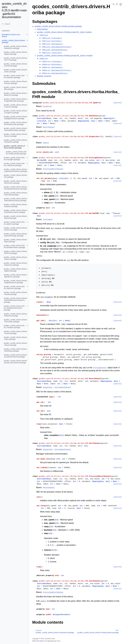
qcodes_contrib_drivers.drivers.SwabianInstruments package (14, 308)
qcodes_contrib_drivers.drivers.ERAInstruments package (15, 123)
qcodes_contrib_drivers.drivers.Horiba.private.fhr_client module (64, 32)
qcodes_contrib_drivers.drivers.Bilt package (15, 88)
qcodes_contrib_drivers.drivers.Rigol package (15, 241)
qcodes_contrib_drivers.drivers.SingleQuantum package (15, 282)
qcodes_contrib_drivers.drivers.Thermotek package (15, 321)
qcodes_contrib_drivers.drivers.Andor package (15, 71)
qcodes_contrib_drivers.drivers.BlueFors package (15, 94)
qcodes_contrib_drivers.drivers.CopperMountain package (15, 100)
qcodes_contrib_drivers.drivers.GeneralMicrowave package (15, 129)
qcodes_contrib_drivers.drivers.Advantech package (15, 47)
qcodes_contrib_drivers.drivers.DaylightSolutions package (15, 118)
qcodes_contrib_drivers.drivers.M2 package (15, 176)
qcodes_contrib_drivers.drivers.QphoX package (14, 223)
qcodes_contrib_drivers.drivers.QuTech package (15, 229)
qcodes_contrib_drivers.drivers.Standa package (15, 293)
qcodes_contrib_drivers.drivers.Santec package (15, 258)
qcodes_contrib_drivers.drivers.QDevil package (15, 217)
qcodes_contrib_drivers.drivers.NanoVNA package (15, 194)
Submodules (42, 29)
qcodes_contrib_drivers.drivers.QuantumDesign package (15, 235)
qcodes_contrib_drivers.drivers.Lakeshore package (14, 164)
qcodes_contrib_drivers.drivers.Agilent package (15, 53)
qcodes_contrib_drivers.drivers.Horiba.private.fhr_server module (65, 56)
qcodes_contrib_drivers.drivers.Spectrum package (14, 287)
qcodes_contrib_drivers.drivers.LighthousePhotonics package (15, 170)
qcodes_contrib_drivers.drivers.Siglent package (15, 270)
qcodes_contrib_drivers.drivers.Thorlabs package (14, 327)
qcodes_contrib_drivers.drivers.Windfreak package (15, 350)
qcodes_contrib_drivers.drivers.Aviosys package (15, 82)
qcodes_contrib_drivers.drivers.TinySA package (15, 332)
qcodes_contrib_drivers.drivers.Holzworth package (15, 141)
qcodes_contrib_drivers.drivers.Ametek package (15, 65)
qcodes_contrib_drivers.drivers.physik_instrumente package (15, 362)
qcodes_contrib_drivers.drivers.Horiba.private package (16, 153)
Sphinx (42, 641)
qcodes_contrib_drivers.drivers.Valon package (15, 338)
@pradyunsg (52, 641)
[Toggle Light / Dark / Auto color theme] (117, 4)
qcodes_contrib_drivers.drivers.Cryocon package (15, 106)
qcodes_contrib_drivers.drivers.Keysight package (14, 159)
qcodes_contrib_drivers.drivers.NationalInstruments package (15, 200)
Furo (59, 641)
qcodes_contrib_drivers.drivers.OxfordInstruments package (15, 211)
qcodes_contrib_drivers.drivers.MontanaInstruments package (15, 188)
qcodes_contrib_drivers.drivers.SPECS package (15, 252)
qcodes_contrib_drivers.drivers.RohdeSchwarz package (14, 246)
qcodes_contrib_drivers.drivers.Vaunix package (15, 344)
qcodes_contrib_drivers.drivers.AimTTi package (15, 59)
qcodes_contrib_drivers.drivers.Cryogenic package (15, 112)
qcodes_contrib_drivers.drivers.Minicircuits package (15, 182)
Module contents (44, 76)
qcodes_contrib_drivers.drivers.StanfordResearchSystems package (15, 300)
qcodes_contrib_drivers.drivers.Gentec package (15, 135)
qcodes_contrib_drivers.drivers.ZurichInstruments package (15, 356)
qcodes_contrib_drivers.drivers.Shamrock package (15, 264)
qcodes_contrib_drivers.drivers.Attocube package (14, 77)
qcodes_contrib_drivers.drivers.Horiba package (14, 147)
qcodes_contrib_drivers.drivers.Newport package (15, 205)
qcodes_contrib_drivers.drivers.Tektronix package (15, 315)
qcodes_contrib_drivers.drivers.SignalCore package (15, 276)
